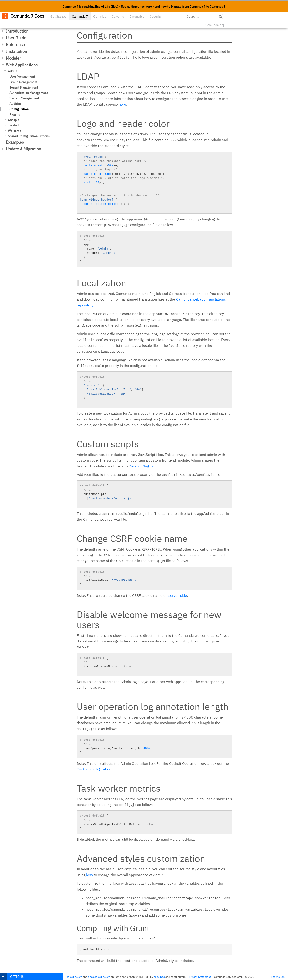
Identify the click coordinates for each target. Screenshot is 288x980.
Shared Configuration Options (29, 136)
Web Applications (22, 65)
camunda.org (74, 977)
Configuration (19, 109)
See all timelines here (136, 7)
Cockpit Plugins (141, 466)
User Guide (16, 38)
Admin (13, 71)
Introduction (17, 31)
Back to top (278, 977)
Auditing (15, 104)
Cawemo (118, 16)
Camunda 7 (80, 16)
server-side (178, 595)
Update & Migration (23, 149)
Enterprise (137, 16)
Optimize (100, 16)
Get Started (58, 16)
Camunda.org (215, 25)
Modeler (13, 58)
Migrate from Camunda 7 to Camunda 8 (198, 7)
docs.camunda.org (99, 977)
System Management (24, 98)
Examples (15, 142)
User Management (22, 77)
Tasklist (13, 125)
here (122, 104)
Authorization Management (29, 93)
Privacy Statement (200, 977)
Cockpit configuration (94, 769)
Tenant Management (24, 87)
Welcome (15, 131)
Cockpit (13, 120)
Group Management (23, 82)
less (89, 875)
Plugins (15, 114)
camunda (159, 977)
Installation (16, 51)
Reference (15, 45)
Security (156, 16)
